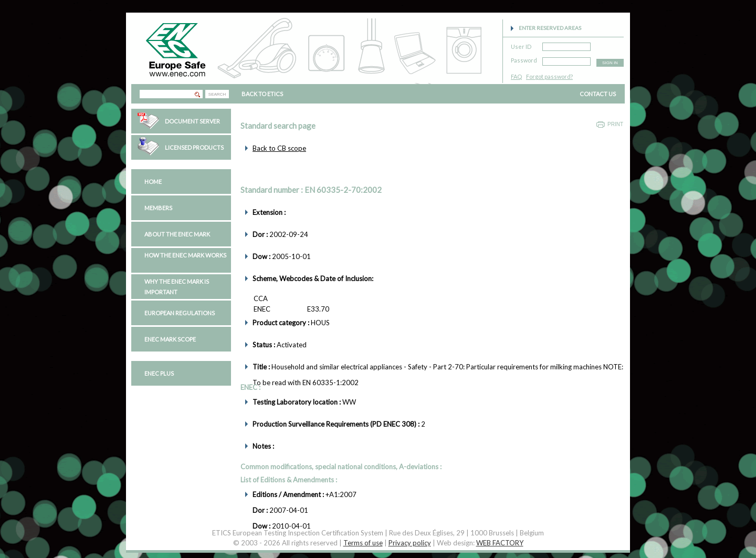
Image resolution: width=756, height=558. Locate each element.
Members (158, 208)
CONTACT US (598, 94)
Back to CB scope (279, 148)
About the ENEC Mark (177, 234)
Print (615, 124)
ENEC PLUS (159, 373)
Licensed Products (194, 147)
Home (153, 182)
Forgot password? (549, 76)
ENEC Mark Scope (170, 339)
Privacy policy (410, 543)
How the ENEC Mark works (185, 255)
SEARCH (217, 94)
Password (524, 59)
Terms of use (363, 543)
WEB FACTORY (500, 543)
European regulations (180, 313)
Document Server (192, 121)
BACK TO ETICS (262, 94)
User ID (521, 45)
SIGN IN (610, 63)
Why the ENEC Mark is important (177, 287)
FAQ (516, 76)
